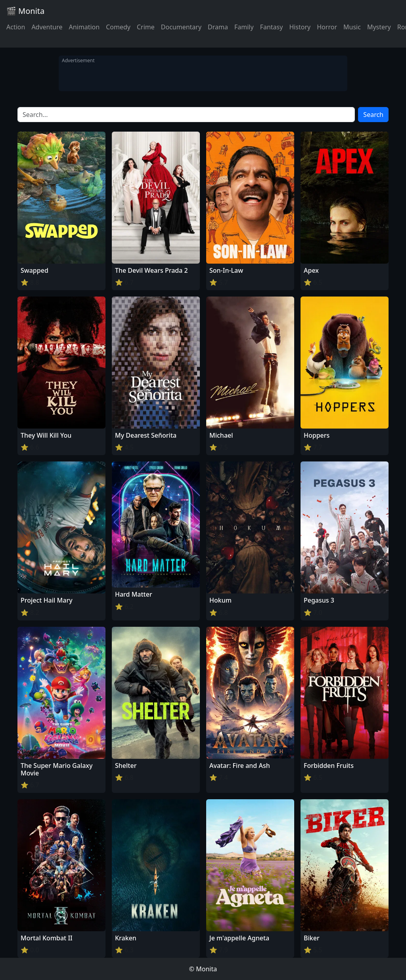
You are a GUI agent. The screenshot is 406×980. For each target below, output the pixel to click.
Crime (146, 27)
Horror (327, 27)
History (300, 27)
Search (373, 115)
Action (16, 27)
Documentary (181, 27)
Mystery (379, 27)
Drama (218, 27)
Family (244, 27)
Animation (84, 27)
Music (352, 27)
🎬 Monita (25, 11)
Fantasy (272, 27)
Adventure (47, 27)
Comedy (118, 27)
